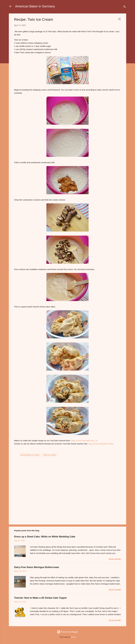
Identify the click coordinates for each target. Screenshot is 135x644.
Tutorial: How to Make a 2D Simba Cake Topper (40, 598)
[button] (119, 19)
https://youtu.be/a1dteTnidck (101, 444)
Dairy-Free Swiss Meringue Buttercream (37, 567)
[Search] (125, 7)
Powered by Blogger (68, 632)
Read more (115, 559)
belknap (73, 637)
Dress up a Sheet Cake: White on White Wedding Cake (45, 537)
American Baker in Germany (35, 6)
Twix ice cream (50, 455)
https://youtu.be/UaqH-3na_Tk (84, 441)
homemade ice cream (30, 455)
